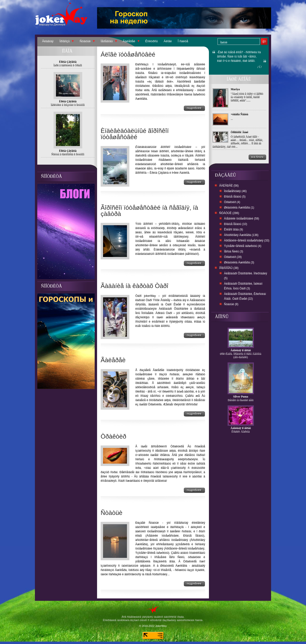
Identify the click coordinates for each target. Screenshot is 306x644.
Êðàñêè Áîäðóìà (240, 432)
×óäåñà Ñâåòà (239, 114)
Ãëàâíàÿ (48, 41)
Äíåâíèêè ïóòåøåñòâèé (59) (242, 219)
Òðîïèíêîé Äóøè (240, 132)
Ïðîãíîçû (65, 41)
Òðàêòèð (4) (232, 202)
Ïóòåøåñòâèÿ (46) (235, 191)
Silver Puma (241, 397)
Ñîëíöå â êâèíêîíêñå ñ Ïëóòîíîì (68, 154)
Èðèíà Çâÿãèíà (68, 62)
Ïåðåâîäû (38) (229, 268)
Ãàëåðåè (129, 41)
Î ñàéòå (183, 41)
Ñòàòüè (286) (229, 213)
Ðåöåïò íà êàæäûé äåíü (241, 400)
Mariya (235, 89)
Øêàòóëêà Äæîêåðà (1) (239, 208)
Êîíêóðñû (152, 41)
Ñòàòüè (85, 41)
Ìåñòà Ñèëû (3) (234, 251)
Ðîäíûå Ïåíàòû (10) (236, 224)
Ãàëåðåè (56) (229, 186)
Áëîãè (168, 41)
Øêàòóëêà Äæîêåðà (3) (239, 262)
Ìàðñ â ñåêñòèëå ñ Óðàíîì (68, 65)
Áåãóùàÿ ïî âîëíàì (241, 350)
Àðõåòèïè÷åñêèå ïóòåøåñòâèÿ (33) (247, 241)
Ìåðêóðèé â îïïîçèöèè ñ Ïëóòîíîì (68, 105)
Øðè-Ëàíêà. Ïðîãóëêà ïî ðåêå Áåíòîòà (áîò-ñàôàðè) (241, 356)
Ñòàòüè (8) (231, 304)
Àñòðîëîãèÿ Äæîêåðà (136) (241, 235)
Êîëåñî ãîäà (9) (233, 230)
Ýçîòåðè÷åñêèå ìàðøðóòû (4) (243, 246)
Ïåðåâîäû (107, 41)
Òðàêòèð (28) (233, 257)
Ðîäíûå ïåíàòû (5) (235, 197)
